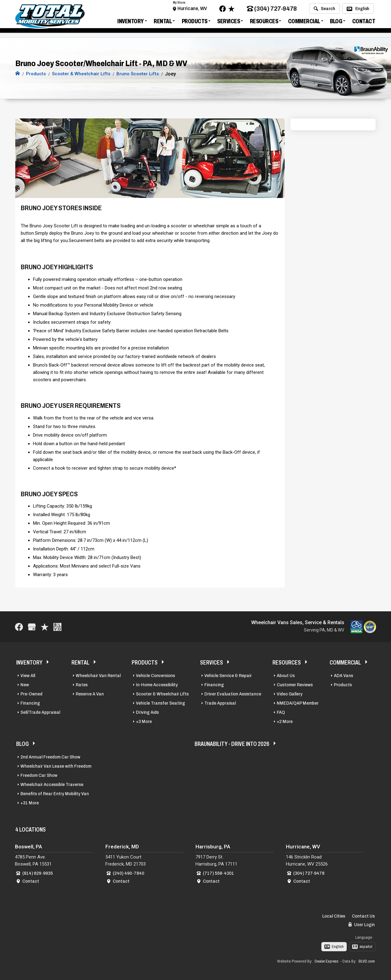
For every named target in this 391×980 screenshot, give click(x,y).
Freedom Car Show (39, 774)
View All (28, 675)
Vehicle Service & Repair (228, 675)
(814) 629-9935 (38, 872)
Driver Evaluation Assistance (233, 693)
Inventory (131, 23)
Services (228, 23)
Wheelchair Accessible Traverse (52, 784)
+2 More (285, 721)
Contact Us (363, 915)
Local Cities (334, 915)
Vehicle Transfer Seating (161, 702)
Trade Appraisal (220, 702)
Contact (364, 23)
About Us (286, 675)
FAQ (281, 711)
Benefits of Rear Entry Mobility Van (55, 793)
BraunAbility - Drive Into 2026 (232, 743)
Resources (264, 23)
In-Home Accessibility (157, 684)
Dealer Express (327, 960)
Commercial (304, 23)
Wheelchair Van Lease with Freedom (56, 765)
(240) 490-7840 (128, 872)
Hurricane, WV (192, 10)
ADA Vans (343, 675)
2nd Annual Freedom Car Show (50, 756)
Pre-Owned (31, 693)
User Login (362, 924)
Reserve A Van (90, 693)
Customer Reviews (295, 684)
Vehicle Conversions (155, 675)
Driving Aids (147, 711)
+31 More (30, 802)
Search (324, 10)
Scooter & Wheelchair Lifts (162, 693)
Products (195, 23)
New (25, 684)
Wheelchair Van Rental (98, 675)
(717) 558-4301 (218, 872)
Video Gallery (290, 693)
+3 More (144, 721)
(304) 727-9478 (272, 10)
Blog (336, 23)
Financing (30, 702)
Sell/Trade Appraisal (40, 711)
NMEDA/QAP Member (298, 702)
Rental (163, 23)
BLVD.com (367, 960)
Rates (82, 684)
